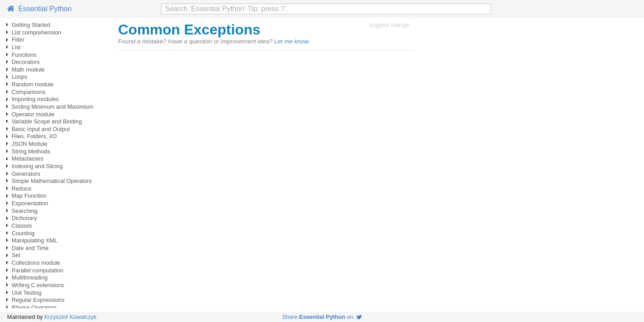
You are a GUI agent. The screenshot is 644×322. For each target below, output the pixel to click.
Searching (25, 211)
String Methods (31, 151)
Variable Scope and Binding (47, 121)
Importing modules (35, 99)
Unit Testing (27, 293)
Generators (26, 174)
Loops (19, 77)
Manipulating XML (34, 240)
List (16, 47)
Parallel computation (38, 270)
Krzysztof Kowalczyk (70, 317)
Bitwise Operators (34, 307)
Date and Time (30, 248)
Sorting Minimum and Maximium (53, 107)
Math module (28, 70)
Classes (22, 226)
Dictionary (24, 218)
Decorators (26, 62)
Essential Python (39, 9)
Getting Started (31, 25)
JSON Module (30, 144)
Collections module (36, 263)
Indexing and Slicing (37, 166)
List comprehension (36, 32)
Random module (33, 84)
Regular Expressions (38, 300)
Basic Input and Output (41, 129)
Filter (18, 40)
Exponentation (30, 203)
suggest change (390, 25)
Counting (23, 233)
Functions (24, 55)
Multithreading (30, 278)
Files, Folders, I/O (34, 136)
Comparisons (28, 92)
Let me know (291, 41)
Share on (322, 317)
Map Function (29, 196)
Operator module (33, 114)
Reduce (21, 189)
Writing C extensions (38, 285)
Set (16, 255)
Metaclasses (28, 159)
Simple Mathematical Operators (52, 181)
